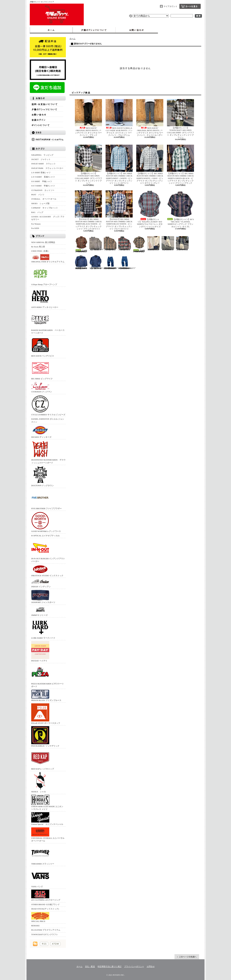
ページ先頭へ (187, 957)
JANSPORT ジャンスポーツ (43, 596)
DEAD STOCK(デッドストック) (45, 909)
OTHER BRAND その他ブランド (45, 904)
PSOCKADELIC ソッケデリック (45, 737)
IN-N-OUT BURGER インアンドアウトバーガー (48, 551)
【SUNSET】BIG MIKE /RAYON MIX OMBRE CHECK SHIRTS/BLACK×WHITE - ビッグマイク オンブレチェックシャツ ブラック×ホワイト (88, 210)
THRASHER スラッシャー (43, 854)
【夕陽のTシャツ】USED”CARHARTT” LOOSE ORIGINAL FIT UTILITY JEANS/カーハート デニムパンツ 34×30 (127, 262)
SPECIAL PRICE (40, 917)
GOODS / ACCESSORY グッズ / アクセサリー (48, 218)
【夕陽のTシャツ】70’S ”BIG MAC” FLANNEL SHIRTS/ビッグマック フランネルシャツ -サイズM (125, 243)
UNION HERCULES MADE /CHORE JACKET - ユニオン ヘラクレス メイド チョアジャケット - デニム (182, 243)
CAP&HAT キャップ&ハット (45, 208)
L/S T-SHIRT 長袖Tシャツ (43, 177)
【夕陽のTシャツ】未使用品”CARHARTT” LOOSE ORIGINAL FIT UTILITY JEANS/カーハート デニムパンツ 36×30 (111, 262)
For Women (36, 224)
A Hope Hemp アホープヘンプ (44, 275)
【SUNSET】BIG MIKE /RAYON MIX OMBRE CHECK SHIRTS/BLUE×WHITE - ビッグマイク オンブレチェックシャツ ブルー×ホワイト (119, 210)
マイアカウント (170, 6)
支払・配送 (90, 966)
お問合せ (137, 30)
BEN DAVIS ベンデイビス (43, 347)
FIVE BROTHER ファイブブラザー (46, 499)
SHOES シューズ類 (40, 203)
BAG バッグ (37, 212)
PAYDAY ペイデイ (40, 651)
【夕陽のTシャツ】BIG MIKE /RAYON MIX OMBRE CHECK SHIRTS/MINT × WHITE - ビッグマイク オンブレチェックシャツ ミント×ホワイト (119, 164)
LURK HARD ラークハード (43, 629)
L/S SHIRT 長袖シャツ (41, 172)
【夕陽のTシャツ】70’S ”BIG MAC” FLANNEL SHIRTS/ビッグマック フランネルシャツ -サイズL (81, 244)
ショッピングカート (190, 6)
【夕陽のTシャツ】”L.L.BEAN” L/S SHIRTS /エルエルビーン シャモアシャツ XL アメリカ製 (97, 243)
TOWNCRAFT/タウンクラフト (45, 934)
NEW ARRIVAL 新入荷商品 (43, 242)
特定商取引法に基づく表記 (110, 966)
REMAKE (35, 926)
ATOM (55, 944)
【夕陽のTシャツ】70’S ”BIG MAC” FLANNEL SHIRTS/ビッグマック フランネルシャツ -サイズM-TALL (110, 243)
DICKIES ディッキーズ (41, 432)
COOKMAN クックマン (42, 387)
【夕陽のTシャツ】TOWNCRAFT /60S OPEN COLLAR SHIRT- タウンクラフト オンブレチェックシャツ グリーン (180, 119)
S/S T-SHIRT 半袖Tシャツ (43, 186)
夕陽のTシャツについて (94, 30)
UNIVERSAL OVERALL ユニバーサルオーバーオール (48, 835)
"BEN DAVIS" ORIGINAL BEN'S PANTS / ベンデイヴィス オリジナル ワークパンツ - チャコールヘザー (150, 118)
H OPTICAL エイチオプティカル (45, 536)
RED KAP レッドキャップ (43, 759)
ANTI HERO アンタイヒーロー (45, 298)
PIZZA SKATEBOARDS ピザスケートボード (48, 676)
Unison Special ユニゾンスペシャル (47, 819)
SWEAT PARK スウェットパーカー (47, 168)
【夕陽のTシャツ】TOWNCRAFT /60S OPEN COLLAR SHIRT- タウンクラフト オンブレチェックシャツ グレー (88, 164)
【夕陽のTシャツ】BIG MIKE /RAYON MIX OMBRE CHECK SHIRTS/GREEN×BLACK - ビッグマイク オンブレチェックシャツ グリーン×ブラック (180, 164)
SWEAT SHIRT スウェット (43, 164)
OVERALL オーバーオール (44, 199)
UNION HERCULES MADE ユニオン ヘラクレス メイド (47, 803)
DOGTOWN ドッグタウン (43, 476)
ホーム (51, 30)
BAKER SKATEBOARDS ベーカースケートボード (48, 322)
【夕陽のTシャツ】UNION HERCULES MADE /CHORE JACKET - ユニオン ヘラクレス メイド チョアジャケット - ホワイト (153, 243)
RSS (44, 944)
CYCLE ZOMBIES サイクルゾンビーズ (48, 405)
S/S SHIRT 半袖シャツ (42, 181)
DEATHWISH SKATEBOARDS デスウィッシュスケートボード (48, 452)
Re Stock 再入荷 (38, 247)
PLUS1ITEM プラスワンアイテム (46, 930)
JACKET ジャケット (42, 159)
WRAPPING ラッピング (42, 155)
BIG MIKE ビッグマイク (42, 369)
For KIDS (35, 228)
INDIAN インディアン (41, 583)
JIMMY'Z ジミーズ (40, 611)
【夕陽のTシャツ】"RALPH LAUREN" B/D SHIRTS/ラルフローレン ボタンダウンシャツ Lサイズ (150, 209)
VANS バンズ (40, 877)
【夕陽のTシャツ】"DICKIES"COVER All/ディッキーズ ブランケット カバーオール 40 (99, 262)
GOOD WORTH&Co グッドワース (46, 522)
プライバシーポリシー (134, 966)
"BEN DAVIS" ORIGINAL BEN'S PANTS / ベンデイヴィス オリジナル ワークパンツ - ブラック (88, 118)
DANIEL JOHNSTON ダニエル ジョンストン (48, 420)
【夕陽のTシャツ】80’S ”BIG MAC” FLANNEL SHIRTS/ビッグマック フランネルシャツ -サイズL (180, 209)
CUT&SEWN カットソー (43, 190)
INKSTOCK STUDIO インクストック (47, 571)
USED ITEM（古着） (40, 251)
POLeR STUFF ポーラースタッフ (46, 714)
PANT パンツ (38, 195)
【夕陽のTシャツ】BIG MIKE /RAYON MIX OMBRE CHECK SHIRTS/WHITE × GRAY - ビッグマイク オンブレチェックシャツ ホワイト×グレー (150, 164)
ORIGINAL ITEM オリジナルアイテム (48, 258)
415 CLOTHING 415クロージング (46, 895)
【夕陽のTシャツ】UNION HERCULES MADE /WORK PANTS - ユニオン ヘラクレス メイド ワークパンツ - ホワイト (168, 243)
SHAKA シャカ (40, 782)
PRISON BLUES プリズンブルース (46, 695)
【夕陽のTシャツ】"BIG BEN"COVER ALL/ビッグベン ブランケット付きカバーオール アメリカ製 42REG (81, 262)
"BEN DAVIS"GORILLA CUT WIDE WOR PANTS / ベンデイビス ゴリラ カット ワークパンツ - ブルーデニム (119, 118)
